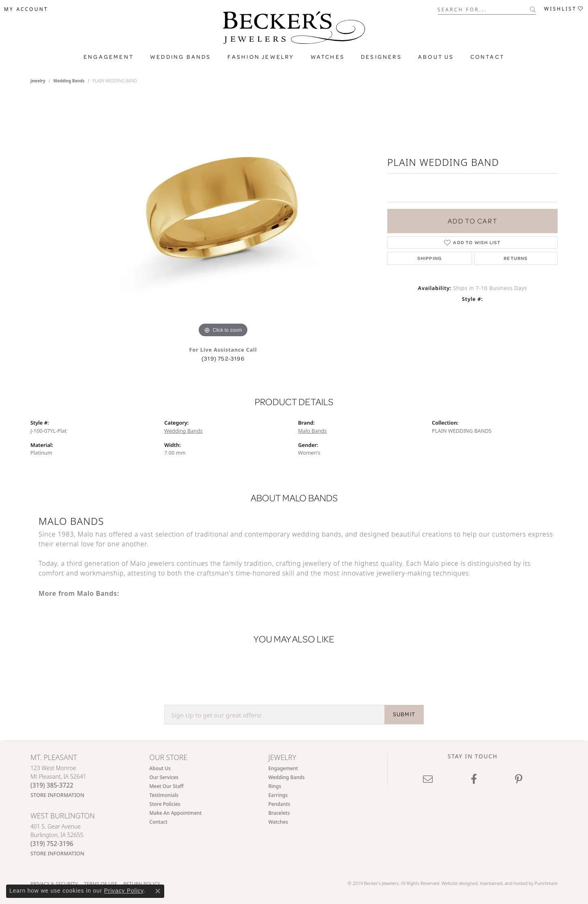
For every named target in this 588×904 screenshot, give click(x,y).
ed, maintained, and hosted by (503, 883)
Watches (328, 57)
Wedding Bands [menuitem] (287, 778)
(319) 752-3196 (223, 359)
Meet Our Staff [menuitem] (166, 787)
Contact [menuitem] (158, 822)
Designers (381, 57)
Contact (487, 57)
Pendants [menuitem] (279, 804)
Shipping (430, 258)
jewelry (38, 81)
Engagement (109, 57)
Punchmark (546, 883)
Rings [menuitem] (275, 787)
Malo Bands (312, 431)
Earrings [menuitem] (278, 796)
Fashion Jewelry (261, 57)
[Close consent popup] (158, 891)
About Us (436, 57)
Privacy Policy (124, 891)
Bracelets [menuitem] (279, 813)
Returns (516, 258)
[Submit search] (533, 9)
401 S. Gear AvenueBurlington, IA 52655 (57, 840)
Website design (457, 883)
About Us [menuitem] (160, 769)
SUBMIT (404, 715)
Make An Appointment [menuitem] (175, 813)
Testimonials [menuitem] (164, 796)
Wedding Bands (181, 57)
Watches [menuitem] (278, 822)
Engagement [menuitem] (283, 769)
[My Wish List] (564, 9)
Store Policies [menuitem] (165, 804)
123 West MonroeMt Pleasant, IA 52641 (58, 782)
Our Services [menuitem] (164, 778)
